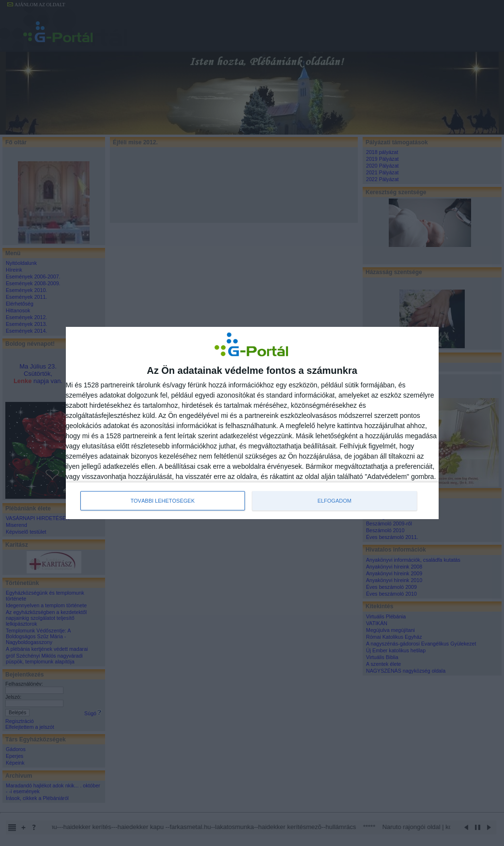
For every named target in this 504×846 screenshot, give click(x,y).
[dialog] (252, 423)
